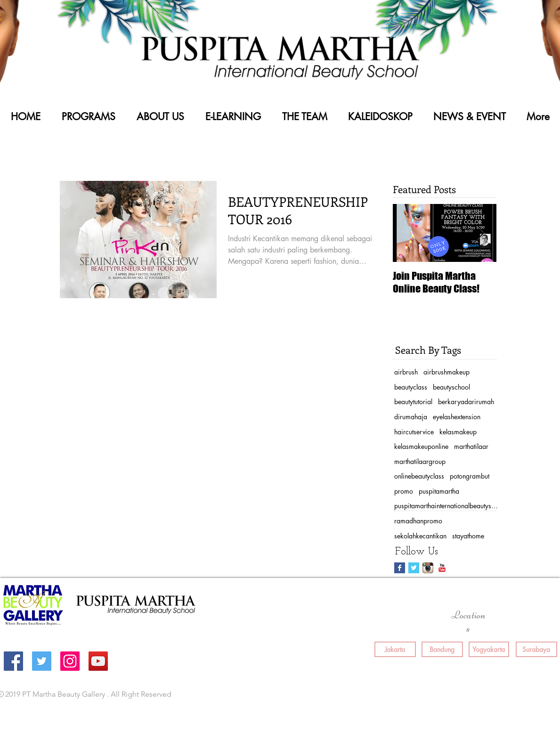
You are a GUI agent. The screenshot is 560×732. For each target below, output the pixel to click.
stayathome (468, 536)
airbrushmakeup (446, 372)
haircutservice (414, 432)
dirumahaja (411, 417)
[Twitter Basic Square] (414, 568)
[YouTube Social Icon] (98, 661)
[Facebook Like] (411, 695)
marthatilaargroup (420, 461)
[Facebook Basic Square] (400, 568)
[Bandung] (442, 649)
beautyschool (451, 387)
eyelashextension (457, 417)
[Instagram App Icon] (428, 568)
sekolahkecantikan (420, 536)
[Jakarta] (395, 649)
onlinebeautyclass (419, 476)
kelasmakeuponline (421, 446)
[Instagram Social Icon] (70, 661)
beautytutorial (413, 402)
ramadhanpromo (418, 521)
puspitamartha (439, 491)
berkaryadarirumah (466, 402)
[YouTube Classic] (442, 568)
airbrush (406, 372)
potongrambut (470, 476)
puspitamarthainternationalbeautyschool (446, 506)
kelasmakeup (458, 432)
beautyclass (411, 387)
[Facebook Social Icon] (13, 661)
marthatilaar (471, 446)
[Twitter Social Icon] (42, 661)
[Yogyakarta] (489, 649)
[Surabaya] (536, 649)
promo (404, 491)
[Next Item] (481, 233)
